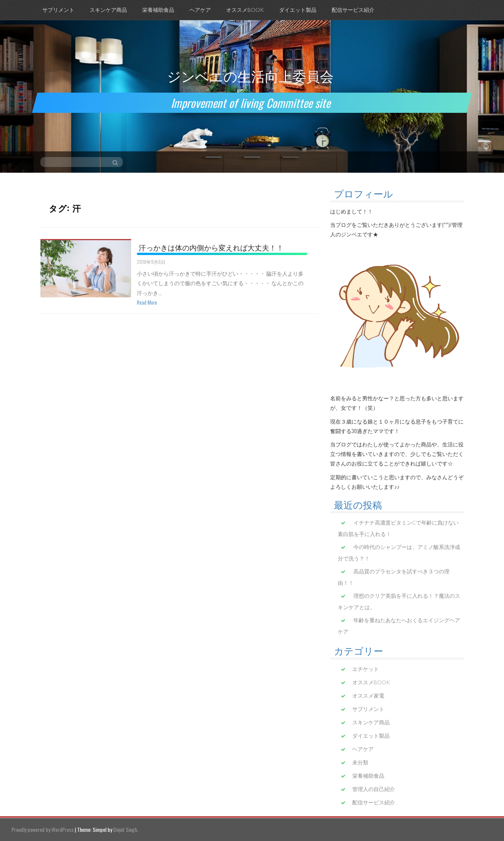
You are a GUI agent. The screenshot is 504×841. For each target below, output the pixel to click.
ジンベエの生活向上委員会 (250, 75)
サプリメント (58, 10)
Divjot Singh (125, 829)
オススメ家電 (368, 696)
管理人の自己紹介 (374, 789)
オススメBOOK (245, 10)
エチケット (366, 669)
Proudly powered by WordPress (43, 829)
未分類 (360, 762)
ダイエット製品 (298, 10)
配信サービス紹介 (353, 10)
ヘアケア (200, 10)
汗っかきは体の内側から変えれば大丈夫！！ (211, 247)
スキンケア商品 (108, 10)
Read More (147, 302)
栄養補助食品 (158, 10)
